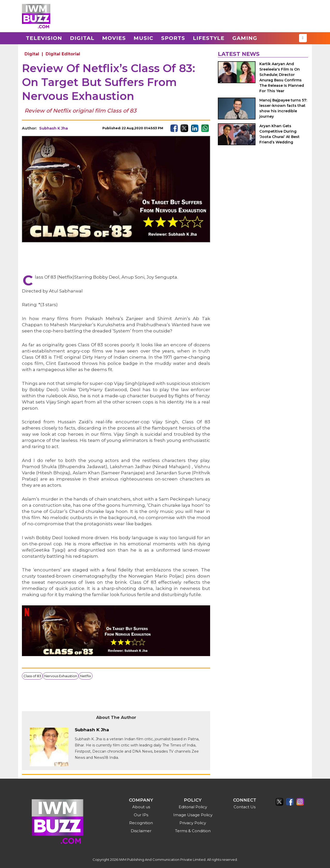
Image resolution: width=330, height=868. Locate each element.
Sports (173, 38)
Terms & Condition (193, 831)
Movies (114, 38)
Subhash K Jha (53, 128)
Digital (82, 38)
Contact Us (245, 807)
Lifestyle (209, 38)
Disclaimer (141, 831)
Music (143, 38)
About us (141, 807)
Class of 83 (32, 676)
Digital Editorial (63, 54)
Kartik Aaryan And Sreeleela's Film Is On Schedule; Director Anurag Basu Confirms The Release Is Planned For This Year (282, 77)
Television (44, 38)
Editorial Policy (193, 807)
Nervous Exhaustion (61, 676)
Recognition (141, 823)
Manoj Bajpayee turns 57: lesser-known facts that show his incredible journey (283, 108)
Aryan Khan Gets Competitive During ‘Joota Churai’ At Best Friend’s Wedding (279, 134)
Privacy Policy (193, 823)
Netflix (86, 676)
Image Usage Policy (193, 815)
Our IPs (141, 815)
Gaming (245, 38)
